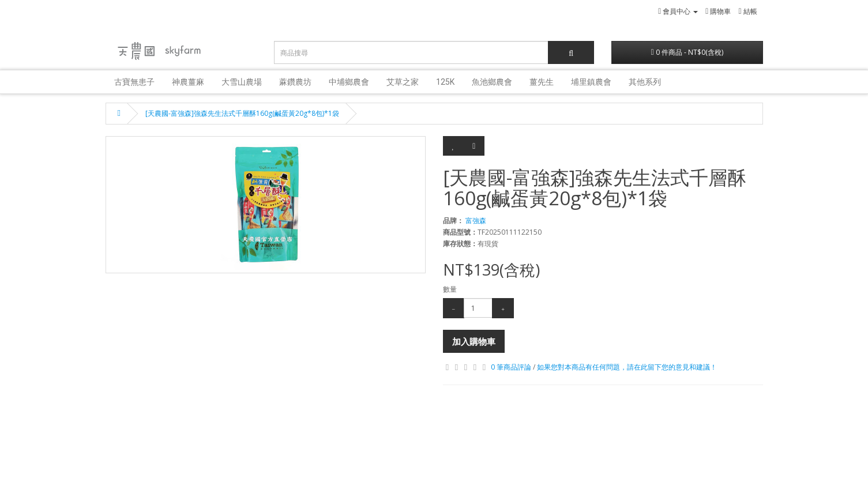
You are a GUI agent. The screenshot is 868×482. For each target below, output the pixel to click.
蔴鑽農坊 (295, 82)
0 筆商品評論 (511, 367)
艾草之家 (403, 82)
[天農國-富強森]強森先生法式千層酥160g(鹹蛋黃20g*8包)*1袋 (242, 113)
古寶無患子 (134, 82)
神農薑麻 (188, 82)
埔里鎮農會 (591, 82)
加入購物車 (474, 341)
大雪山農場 (242, 82)
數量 (450, 289)
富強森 (476, 221)
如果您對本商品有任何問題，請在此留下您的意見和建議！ (627, 367)
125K (445, 82)
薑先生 (542, 82)
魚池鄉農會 (492, 82)
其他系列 (645, 82)
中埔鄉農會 (349, 82)
